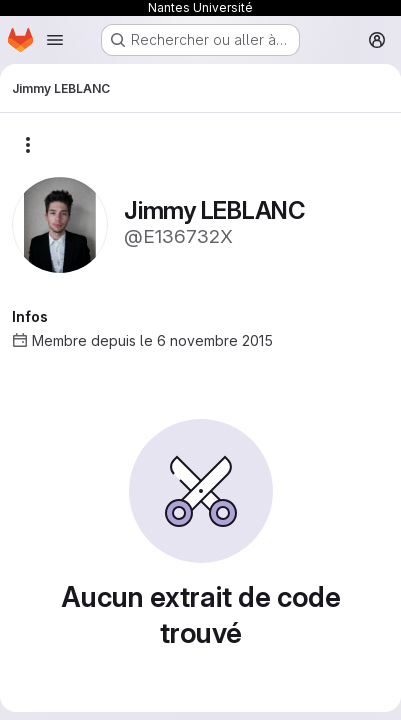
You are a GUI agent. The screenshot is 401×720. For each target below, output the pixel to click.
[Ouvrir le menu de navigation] (55, 40)
